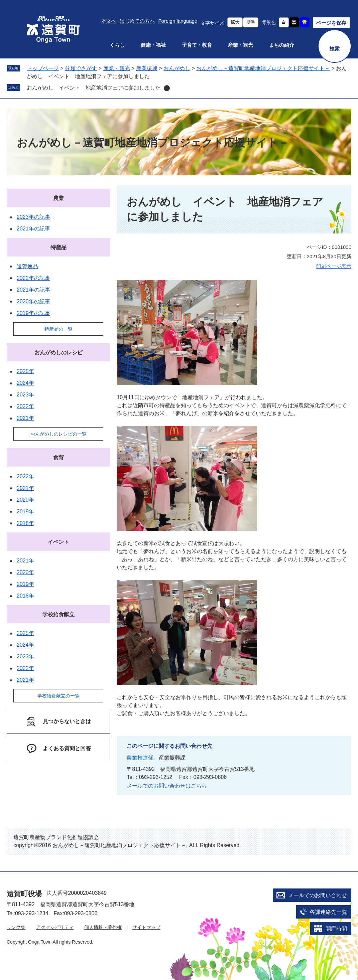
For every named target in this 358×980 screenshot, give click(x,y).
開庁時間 (336, 929)
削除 (167, 88)
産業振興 (147, 68)
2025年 (25, 371)
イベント (58, 542)
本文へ (109, 21)
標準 (251, 22)
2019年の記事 (33, 313)
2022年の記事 (33, 278)
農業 (58, 198)
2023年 (25, 395)
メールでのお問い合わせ (318, 895)
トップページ (43, 68)
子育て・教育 (197, 45)
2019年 (25, 512)
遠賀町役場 (24, 894)
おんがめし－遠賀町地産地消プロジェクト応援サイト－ (263, 68)
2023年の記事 (33, 217)
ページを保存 (331, 23)
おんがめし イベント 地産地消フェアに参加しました (94, 88)
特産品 (58, 247)
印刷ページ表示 (334, 266)
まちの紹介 (282, 45)
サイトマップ (146, 927)
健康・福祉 (153, 45)
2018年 (25, 523)
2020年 (25, 500)
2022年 (25, 406)
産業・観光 (241, 45)
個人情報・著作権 (103, 927)
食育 (58, 457)
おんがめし (177, 68)
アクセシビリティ (55, 927)
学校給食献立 (58, 614)
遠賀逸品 (27, 266)
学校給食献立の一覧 (58, 696)
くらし (117, 45)
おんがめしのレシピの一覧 (58, 434)
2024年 (25, 383)
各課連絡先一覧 (328, 912)
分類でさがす (81, 68)
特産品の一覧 (58, 329)
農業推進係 (140, 758)
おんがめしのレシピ (58, 353)
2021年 (25, 418)
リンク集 (16, 927)
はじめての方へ (137, 21)
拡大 (235, 22)
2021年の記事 (33, 229)
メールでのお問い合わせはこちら (167, 786)
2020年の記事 (33, 301)
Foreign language (178, 21)
